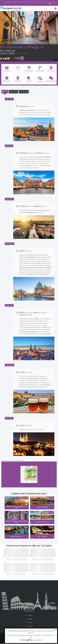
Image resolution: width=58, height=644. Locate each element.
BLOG (35, 2)
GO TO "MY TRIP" (29, 2)
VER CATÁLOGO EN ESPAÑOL (17, 2)
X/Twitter (29, 623)
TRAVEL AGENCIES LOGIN (51, 2)
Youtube (29, 627)
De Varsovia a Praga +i (22, 47)
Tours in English (43, 4)
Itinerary (5, 92)
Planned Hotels (13, 92)
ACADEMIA (41, 2)
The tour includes (24, 92)
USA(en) (54, 4)
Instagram (29, 619)
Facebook (29, 616)
